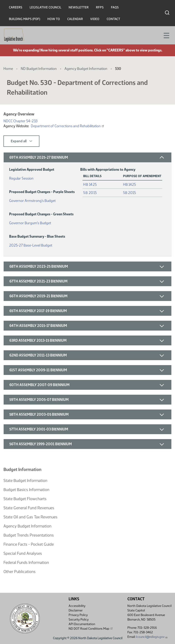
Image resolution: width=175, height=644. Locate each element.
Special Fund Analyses (23, 553)
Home (8, 69)
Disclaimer (76, 610)
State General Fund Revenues (29, 508)
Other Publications (19, 572)
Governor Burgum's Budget (30, 222)
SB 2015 (90, 193)
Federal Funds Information (26, 563)
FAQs (115, 7)
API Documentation (82, 624)
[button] (87, 157)
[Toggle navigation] (166, 35)
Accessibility (77, 606)
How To (54, 19)
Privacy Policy (78, 615)
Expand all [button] (21, 141)
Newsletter (79, 7)
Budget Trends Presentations (29, 535)
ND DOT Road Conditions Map (91, 629)
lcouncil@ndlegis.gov (152, 637)
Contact (113, 19)
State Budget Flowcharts (25, 499)
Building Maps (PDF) (24, 19)
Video (95, 19)
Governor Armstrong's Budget (32, 200)
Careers (16, 7)
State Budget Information (25, 481)
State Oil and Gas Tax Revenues (30, 517)
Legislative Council (45, 7)
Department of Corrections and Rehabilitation (68, 126)
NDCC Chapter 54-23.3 (20, 121)
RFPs (100, 7)
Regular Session (21, 177)
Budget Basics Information (26, 490)
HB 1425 (90, 185)
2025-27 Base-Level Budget (31, 244)
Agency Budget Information (86, 69)
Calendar (75, 19)
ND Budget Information (39, 69)
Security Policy (79, 620)
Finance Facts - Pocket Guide (29, 544)
